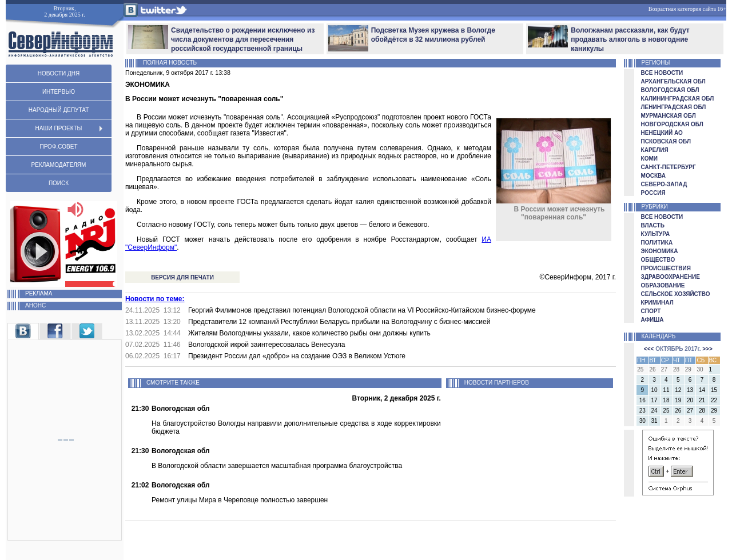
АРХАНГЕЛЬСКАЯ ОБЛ (673, 81)
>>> (707, 349)
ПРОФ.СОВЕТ (58, 147)
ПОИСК (59, 183)
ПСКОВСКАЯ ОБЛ (666, 141)
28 (702, 411)
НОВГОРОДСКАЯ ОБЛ (672, 124)
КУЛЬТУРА (656, 234)
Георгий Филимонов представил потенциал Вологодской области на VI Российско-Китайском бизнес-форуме (362, 310)
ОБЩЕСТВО (658, 260)
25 (666, 411)
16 (643, 400)
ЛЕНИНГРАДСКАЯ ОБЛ (674, 107)
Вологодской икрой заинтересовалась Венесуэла (266, 345)
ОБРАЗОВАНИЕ (663, 285)
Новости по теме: (155, 299)
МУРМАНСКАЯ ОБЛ (669, 116)
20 (690, 400)
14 (702, 390)
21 (702, 400)
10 (655, 390)
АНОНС (27, 305)
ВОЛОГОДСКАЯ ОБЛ (670, 90)
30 (643, 421)
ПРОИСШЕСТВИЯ (666, 268)
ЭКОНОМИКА (660, 251)
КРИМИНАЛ (657, 303)
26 (678, 411)
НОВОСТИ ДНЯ (59, 73)
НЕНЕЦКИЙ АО (662, 133)
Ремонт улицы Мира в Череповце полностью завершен (240, 500)
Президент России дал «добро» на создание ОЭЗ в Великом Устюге (297, 356)
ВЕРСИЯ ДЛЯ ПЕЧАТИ (182, 277)
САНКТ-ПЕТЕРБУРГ (669, 167)
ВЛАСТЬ (653, 225)
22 (714, 400)
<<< (649, 349)
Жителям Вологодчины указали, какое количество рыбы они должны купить (309, 333)
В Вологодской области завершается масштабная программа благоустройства (277, 466)
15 (714, 390)
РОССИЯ (653, 193)
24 (655, 411)
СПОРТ (651, 311)
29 (714, 411)
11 (666, 390)
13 (690, 390)
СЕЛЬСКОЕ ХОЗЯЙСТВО (676, 294)
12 (678, 390)
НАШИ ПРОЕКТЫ (59, 128)
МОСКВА (653, 176)
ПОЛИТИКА (657, 243)
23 (643, 411)
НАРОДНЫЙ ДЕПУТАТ (59, 110)
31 (655, 421)
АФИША (653, 320)
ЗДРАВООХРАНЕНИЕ (671, 277)
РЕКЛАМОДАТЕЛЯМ (59, 165)
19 (678, 400)
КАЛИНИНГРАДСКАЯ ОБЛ (678, 99)
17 (655, 400)
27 (690, 411)
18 (666, 400)
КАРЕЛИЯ (655, 150)
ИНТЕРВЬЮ (59, 92)
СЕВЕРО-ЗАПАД (664, 184)
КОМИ (649, 159)
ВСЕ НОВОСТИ (662, 73)
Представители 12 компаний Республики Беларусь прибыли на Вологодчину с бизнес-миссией (339, 322)
